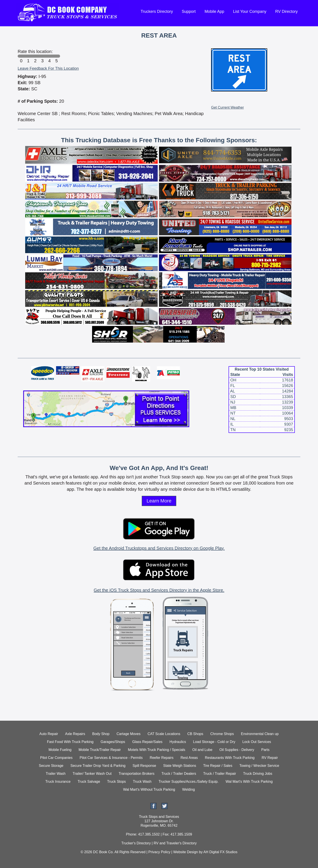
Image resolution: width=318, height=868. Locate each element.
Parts (265, 750)
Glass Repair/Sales (147, 742)
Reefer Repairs (162, 758)
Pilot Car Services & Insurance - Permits (111, 758)
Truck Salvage (89, 782)
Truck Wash (142, 782)
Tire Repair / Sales (218, 766)
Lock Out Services (257, 742)
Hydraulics (178, 742)
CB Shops (195, 734)
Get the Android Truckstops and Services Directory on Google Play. (159, 548)
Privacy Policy (159, 852)
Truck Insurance (58, 782)
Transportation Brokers (136, 774)
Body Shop (101, 734)
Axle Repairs (75, 734)
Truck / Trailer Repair (220, 774)
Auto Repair (49, 734)
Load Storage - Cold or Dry (214, 742)
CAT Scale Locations (164, 734)
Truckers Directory (157, 11)
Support (189, 11)
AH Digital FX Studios (220, 852)
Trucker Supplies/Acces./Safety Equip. (189, 782)
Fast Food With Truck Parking (70, 742)
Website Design (185, 852)
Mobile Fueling (60, 750)
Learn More (159, 501)
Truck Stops (116, 782)
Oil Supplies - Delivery (237, 750)
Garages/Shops (113, 742)
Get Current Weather (227, 107)
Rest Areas (189, 758)
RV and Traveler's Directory (175, 843)
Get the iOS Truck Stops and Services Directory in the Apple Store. (159, 590)
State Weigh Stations (180, 766)
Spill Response (144, 766)
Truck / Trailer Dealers (179, 774)
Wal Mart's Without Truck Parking (149, 789)
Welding (189, 789)
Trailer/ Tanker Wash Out (92, 774)
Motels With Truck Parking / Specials (157, 750)
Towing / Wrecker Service (259, 766)
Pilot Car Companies (56, 758)
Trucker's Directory (136, 843)
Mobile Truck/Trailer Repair (100, 750)
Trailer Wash (56, 774)
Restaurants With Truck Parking (230, 758)
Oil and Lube (202, 750)
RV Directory (286, 11)
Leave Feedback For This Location (48, 68)
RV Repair (270, 758)
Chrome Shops (222, 734)
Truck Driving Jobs (258, 774)
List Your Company (250, 11)
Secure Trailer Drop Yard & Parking (98, 766)
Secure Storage (51, 766)
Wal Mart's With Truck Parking (249, 782)
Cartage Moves (129, 734)
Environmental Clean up (260, 734)
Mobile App (214, 11)
